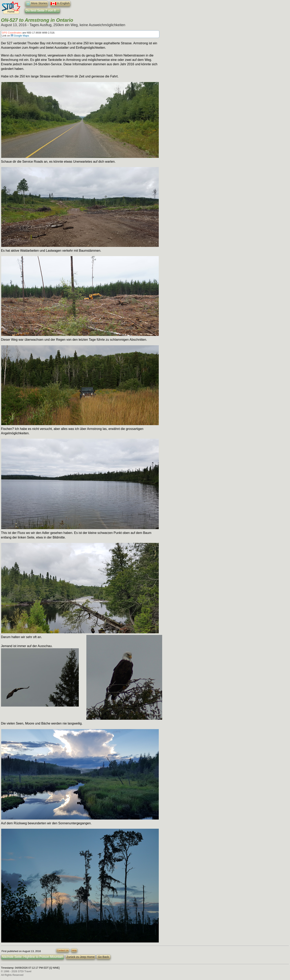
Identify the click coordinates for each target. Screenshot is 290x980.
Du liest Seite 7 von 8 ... (42, 10)
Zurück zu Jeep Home (80, 957)
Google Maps (20, 36)
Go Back (103, 957)
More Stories (37, 4)
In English (60, 4)
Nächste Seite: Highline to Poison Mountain (33, 957)
